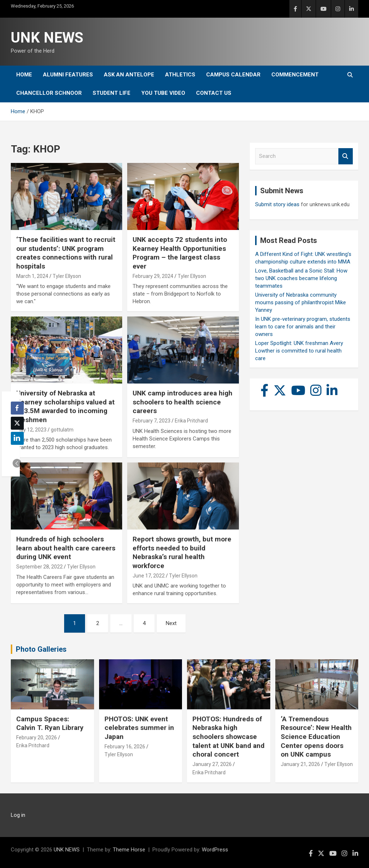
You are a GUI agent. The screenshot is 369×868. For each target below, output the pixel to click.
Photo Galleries (41, 649)
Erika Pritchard (191, 421)
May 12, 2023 (31, 430)
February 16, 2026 (125, 747)
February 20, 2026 (37, 738)
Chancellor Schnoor (49, 93)
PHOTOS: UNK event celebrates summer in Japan (139, 728)
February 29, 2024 (153, 276)
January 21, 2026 (300, 764)
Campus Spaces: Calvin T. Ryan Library (50, 723)
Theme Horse (129, 850)
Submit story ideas (277, 204)
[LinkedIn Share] (17, 438)
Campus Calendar (233, 75)
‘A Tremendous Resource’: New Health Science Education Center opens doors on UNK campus (316, 737)
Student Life (112, 93)
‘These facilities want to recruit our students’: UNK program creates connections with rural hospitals (66, 253)
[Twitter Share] (17, 423)
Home (24, 75)
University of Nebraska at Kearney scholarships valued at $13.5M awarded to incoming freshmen (65, 406)
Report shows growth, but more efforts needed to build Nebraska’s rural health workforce (182, 552)
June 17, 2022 (149, 576)
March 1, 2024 (32, 276)
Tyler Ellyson (67, 276)
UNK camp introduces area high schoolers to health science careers (183, 402)
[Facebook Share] (17, 408)
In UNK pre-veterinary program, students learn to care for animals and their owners (303, 327)
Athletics (180, 75)
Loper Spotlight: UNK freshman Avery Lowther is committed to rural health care (299, 351)
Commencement (295, 75)
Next (171, 623)
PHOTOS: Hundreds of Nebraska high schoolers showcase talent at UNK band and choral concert (228, 737)
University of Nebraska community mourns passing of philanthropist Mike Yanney (301, 302)
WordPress (215, 850)
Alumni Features (68, 75)
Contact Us (214, 93)
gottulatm (62, 430)
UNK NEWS (47, 38)
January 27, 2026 (212, 764)
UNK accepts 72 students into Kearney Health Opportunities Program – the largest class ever (180, 253)
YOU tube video (163, 93)
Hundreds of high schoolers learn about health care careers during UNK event (66, 548)
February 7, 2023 (152, 421)
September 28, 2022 (39, 567)
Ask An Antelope (129, 75)
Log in (18, 815)
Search (346, 156)
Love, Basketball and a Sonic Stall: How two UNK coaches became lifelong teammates (301, 278)
